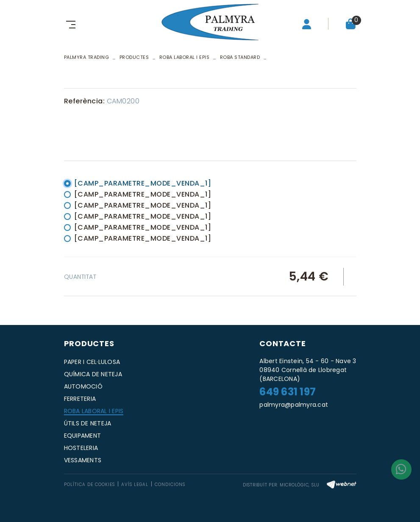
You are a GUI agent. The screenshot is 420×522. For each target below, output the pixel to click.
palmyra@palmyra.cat (294, 405)
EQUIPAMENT (83, 436)
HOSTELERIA (81, 448)
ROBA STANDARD (240, 57)
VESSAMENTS (83, 460)
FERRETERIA (80, 399)
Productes (134, 57)
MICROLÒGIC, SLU (300, 485)
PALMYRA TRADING (87, 57)
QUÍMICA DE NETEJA (93, 374)
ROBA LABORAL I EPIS (185, 57)
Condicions (170, 485)
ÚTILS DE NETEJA (88, 423)
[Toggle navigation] (69, 24)
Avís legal (135, 485)
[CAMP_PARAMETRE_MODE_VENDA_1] (143, 183)
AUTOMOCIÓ (83, 386)
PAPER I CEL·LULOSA (92, 362)
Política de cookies (89, 485)
